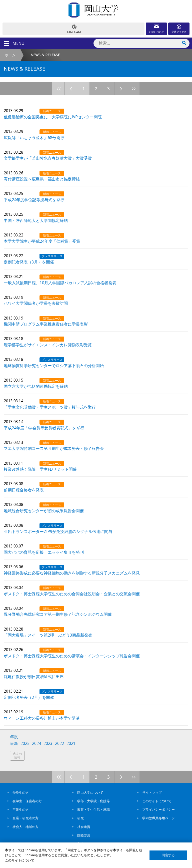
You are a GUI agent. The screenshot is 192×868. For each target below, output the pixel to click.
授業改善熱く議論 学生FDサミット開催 (40, 469)
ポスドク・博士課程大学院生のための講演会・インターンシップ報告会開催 (72, 656)
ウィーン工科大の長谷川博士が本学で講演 (42, 718)
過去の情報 (17, 756)
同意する (168, 855)
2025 (25, 744)
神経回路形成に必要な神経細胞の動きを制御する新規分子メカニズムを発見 (72, 573)
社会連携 (84, 827)
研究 (80, 818)
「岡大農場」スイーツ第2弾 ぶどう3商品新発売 (48, 635)
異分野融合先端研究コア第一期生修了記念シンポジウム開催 (58, 614)
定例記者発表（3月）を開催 (29, 262)
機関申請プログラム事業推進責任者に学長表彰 (46, 324)
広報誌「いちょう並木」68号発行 (34, 137)
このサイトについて (157, 801)
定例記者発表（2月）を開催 (29, 697)
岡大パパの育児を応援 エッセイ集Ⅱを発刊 (44, 552)
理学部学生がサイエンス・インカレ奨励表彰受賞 (48, 345)
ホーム (10, 55)
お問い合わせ (156, 32)
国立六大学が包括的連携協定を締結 (36, 386)
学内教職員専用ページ (158, 818)
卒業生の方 (21, 809)
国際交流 (84, 835)
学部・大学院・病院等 (93, 801)
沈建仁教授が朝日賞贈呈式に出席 (34, 676)
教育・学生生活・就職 (93, 809)
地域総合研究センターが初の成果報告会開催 (44, 510)
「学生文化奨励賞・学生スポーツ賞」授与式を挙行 (50, 407)
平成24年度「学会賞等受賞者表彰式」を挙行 (44, 428)
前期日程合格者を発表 (24, 490)
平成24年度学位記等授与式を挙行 (34, 199)
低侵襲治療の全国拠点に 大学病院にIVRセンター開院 (53, 117)
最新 (14, 744)
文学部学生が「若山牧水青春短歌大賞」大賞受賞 (48, 158)
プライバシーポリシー (158, 809)
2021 (71, 744)
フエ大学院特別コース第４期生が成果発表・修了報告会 (54, 448)
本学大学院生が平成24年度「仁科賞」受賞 (42, 241)
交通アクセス (179, 32)
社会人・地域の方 (25, 827)
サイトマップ (152, 792)
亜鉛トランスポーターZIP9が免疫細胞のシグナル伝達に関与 (58, 531)
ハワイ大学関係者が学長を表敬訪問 (36, 303)
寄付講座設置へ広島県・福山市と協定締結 (42, 179)
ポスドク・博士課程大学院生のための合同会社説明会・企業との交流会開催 (72, 594)
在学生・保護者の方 (27, 801)
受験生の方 (21, 792)
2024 (36, 744)
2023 (48, 744)
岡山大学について (90, 792)
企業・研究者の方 (25, 818)
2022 (59, 744)
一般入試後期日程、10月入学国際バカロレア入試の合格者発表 (60, 282)
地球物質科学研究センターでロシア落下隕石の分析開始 (54, 365)
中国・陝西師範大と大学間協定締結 (36, 220)
